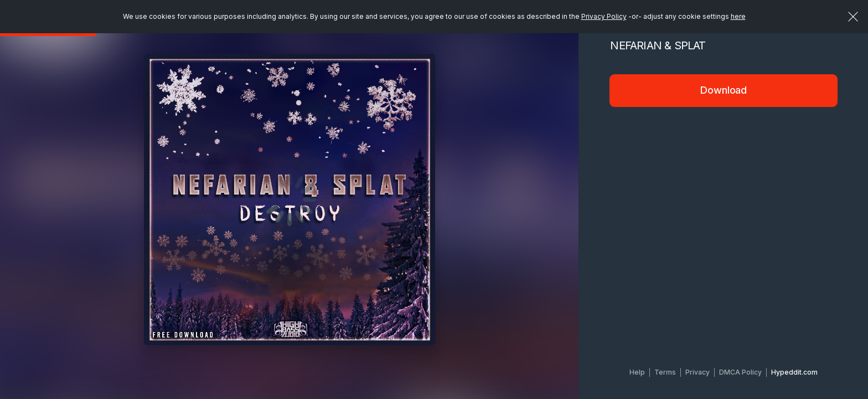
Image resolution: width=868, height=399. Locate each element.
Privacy (697, 372)
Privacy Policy (604, 16)
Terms (665, 372)
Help (637, 372)
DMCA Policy (740, 372)
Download (724, 90)
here (738, 16)
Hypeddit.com (794, 372)
